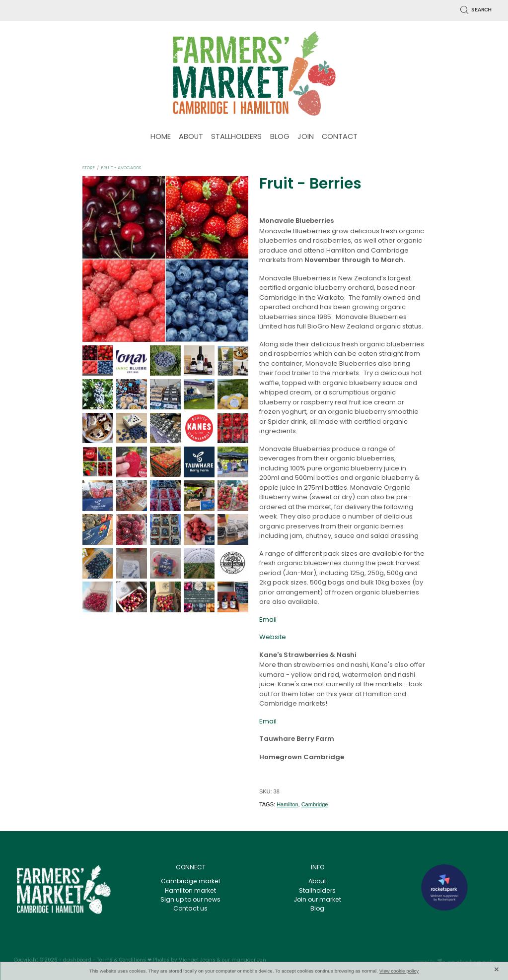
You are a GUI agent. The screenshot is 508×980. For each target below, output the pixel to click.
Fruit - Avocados (121, 168)
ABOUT (191, 137)
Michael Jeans (197, 961)
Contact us (190, 909)
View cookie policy (399, 971)
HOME (161, 137)
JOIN (306, 137)
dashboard (77, 961)
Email (268, 620)
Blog (317, 909)
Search (476, 10)
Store (89, 168)
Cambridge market (191, 882)
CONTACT (340, 137)
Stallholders (317, 891)
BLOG (280, 137)
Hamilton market (190, 891)
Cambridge (315, 804)
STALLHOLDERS (236, 137)
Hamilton (287, 804)
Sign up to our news (190, 900)
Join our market (317, 900)
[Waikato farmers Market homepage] (254, 73)
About (317, 882)
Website (273, 637)
